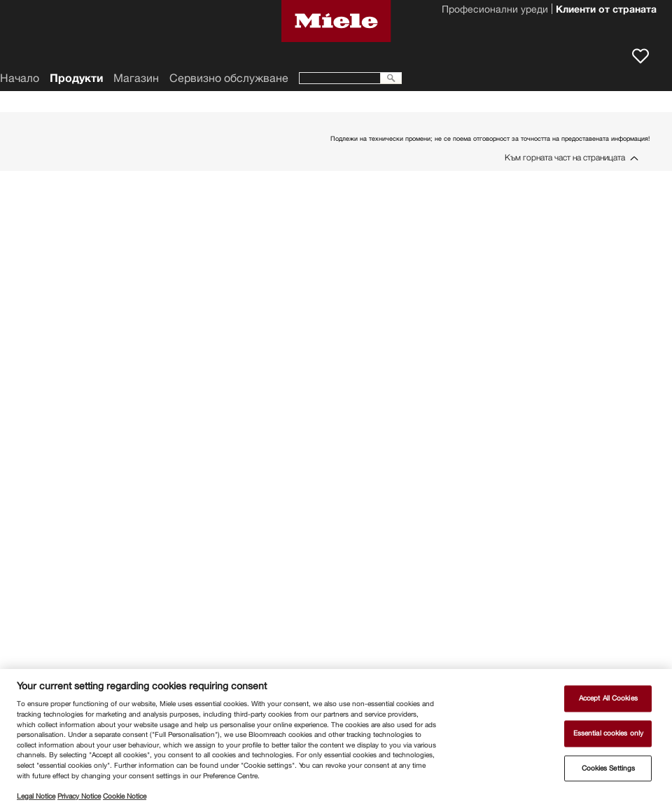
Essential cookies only (608, 733)
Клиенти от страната (606, 11)
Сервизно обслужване (229, 78)
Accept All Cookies (608, 699)
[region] (336, 738)
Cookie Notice (125, 796)
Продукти (76, 78)
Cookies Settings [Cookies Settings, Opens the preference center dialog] (609, 768)
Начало (20, 78)
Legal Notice (36, 796)
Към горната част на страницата (565, 157)
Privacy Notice (79, 796)
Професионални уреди (495, 11)
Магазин (136, 78)
